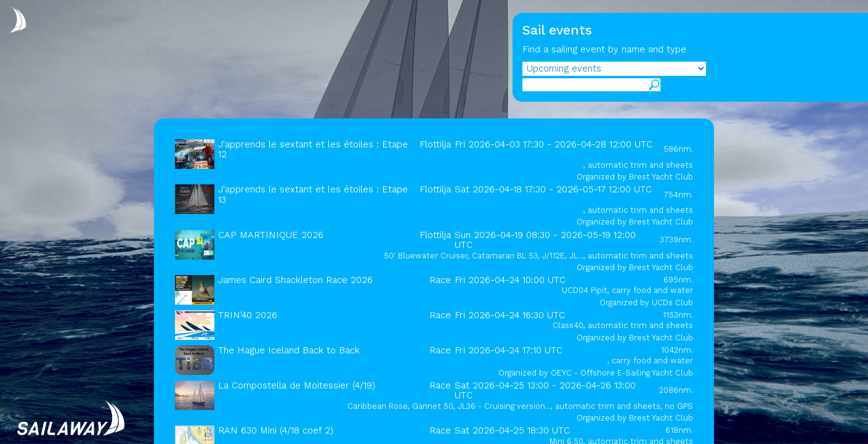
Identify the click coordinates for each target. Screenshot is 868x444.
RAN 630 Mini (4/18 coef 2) (276, 430)
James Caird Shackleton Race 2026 (295, 280)
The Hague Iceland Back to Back (289, 350)
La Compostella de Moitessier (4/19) (297, 385)
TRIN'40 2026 (248, 315)
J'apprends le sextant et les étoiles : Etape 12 (313, 149)
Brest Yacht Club (661, 177)
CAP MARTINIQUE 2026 (271, 235)
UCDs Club (672, 302)
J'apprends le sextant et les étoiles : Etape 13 (313, 194)
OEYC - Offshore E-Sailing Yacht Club (622, 373)
